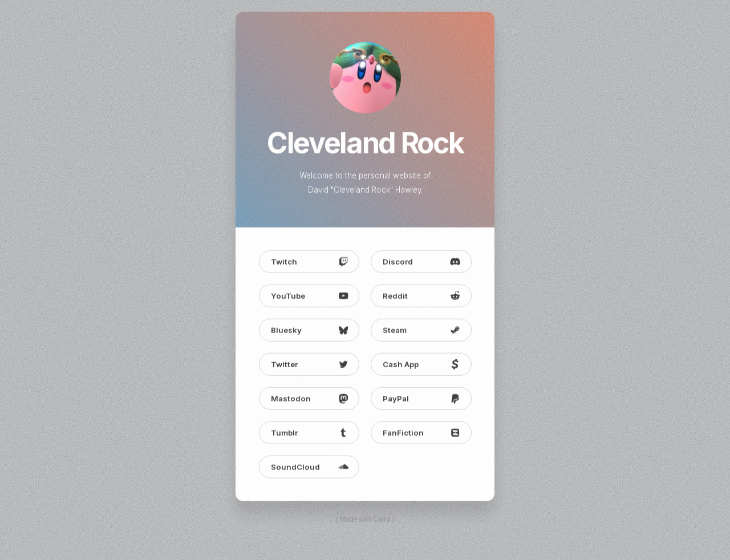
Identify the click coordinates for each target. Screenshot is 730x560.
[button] (309, 262)
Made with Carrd (365, 520)
